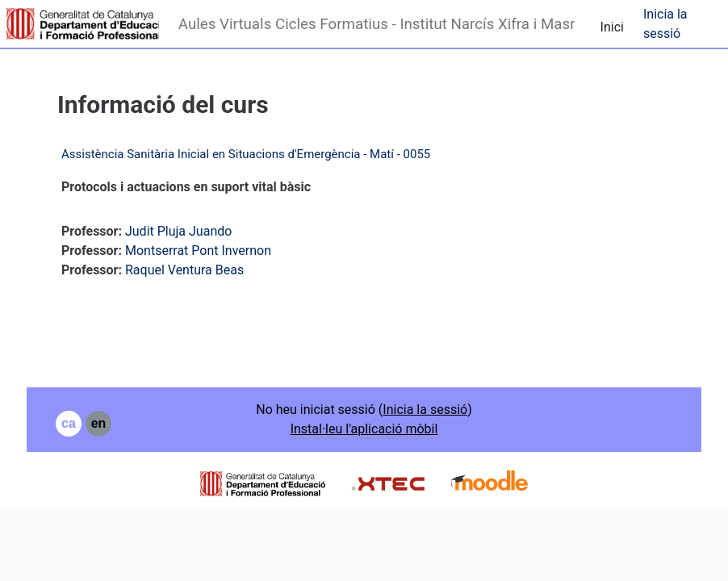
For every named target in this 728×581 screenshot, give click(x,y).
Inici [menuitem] (612, 27)
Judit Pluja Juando (178, 231)
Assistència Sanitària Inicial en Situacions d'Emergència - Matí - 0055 (246, 154)
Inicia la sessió (665, 24)
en (99, 423)
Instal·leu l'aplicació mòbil (364, 429)
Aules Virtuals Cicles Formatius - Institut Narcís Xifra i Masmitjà (377, 24)
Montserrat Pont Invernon (198, 251)
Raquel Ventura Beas (184, 270)
